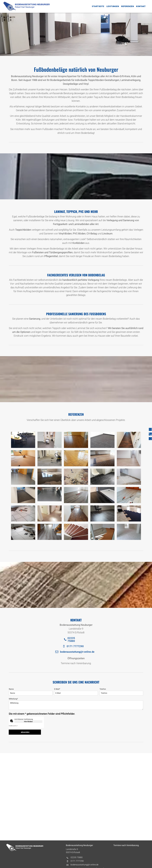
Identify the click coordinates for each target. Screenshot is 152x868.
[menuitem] (98, 6)
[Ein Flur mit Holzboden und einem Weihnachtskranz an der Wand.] (129, 440)
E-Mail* (57, 689)
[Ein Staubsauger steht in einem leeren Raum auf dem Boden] (50, 458)
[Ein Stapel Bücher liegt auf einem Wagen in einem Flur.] (50, 440)
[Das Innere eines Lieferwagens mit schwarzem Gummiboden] (50, 495)
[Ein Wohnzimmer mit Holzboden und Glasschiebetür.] (76, 440)
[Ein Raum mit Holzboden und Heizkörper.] (76, 495)
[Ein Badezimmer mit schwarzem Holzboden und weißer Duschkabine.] (102, 495)
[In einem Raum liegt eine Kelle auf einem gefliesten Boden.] (50, 477)
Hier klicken (28, 722)
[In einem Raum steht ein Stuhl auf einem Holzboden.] (102, 513)
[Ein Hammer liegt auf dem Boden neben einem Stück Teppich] (76, 477)
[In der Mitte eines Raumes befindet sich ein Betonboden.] (129, 477)
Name (11, 689)
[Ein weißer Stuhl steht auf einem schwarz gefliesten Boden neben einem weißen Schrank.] (102, 477)
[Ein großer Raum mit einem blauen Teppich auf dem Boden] (129, 513)
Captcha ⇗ (13, 726)
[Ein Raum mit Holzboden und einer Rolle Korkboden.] (102, 532)
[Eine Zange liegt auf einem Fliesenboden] (23, 513)
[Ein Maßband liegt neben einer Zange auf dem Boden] (129, 495)
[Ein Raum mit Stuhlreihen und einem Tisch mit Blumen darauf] (23, 440)
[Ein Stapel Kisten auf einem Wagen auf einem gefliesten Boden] (23, 532)
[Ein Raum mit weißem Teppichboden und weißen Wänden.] (129, 532)
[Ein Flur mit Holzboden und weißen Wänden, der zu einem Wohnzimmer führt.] (76, 513)
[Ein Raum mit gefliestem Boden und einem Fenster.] (76, 458)
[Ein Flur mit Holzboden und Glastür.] (50, 513)
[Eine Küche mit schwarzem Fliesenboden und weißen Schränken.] (102, 440)
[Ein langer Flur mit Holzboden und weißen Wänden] (129, 458)
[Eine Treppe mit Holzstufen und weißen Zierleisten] (76, 532)
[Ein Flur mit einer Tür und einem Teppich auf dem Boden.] (23, 495)
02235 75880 (77, 857)
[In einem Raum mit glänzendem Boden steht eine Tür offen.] (23, 477)
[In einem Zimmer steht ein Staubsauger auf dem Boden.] (23, 458)
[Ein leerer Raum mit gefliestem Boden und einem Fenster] (102, 458)
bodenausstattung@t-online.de (85, 865)
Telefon (103, 689)
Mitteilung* (13, 699)
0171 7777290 (77, 861)
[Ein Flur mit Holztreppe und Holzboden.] (50, 532)
